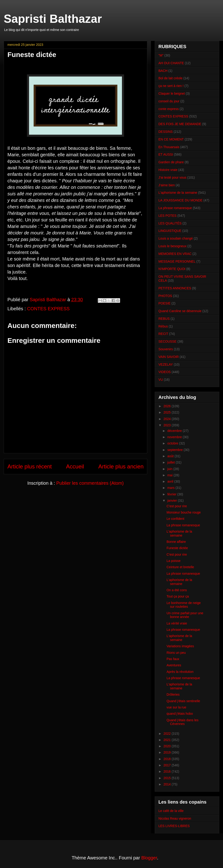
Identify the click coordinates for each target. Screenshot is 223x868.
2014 (168, 784)
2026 (168, 406)
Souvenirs (166, 349)
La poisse (174, 561)
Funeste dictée (177, 548)
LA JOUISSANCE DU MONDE (180, 200)
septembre (175, 450)
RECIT (163, 334)
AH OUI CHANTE (171, 63)
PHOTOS (165, 296)
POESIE (164, 303)
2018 (168, 759)
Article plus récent (30, 466)
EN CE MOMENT (171, 139)
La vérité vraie (177, 623)
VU (161, 380)
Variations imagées (180, 646)
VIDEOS (165, 372)
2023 (168, 425)
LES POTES (167, 216)
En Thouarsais (169, 147)
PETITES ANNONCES (175, 288)
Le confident (175, 519)
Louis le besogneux (172, 246)
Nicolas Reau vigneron (175, 818)
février (172, 494)
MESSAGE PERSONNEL (177, 261)
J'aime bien (167, 185)
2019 (168, 752)
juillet (171, 462)
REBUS (164, 319)
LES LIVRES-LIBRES (174, 826)
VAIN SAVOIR (169, 357)
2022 (168, 734)
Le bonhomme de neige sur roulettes (184, 605)
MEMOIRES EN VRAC (175, 254)
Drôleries (173, 694)
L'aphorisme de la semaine (178, 193)
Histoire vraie (168, 170)
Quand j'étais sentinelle (183, 701)
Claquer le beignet (172, 93)
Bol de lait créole (171, 78)
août (171, 456)
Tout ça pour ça (178, 596)
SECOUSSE (167, 341)
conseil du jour (169, 101)
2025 (168, 412)
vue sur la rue (176, 707)
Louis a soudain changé (176, 238)
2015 (168, 778)
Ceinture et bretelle (180, 567)
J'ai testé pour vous (172, 177)
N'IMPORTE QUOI (172, 269)
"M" (161, 55)
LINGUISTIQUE (170, 231)
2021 (168, 740)
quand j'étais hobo (180, 714)
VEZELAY (166, 364)
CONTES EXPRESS (48, 309)
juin (170, 469)
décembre (175, 431)
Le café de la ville (171, 811)
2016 (168, 771)
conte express (169, 109)
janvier (172, 501)
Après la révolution (180, 672)
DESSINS (166, 132)
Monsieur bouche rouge (184, 512)
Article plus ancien (121, 466)
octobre (173, 443)
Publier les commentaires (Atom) (90, 483)
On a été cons (177, 590)
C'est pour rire (177, 506)
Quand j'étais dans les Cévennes (182, 722)
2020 (168, 746)
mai (170, 475)
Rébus (163, 326)
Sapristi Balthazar (53, 19)
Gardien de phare (171, 162)
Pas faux (173, 659)
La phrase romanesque (175, 208)
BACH (163, 71)
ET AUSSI (166, 154)
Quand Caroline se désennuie (180, 311)
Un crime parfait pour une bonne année (185, 615)
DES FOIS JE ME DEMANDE (180, 124)
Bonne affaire (176, 542)
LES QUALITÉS (170, 223)
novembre (175, 437)
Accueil (75, 466)
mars (171, 488)
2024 (168, 419)
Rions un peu (176, 653)
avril (171, 481)
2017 (168, 765)
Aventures (174, 665)
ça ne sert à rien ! (171, 86)
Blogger (149, 858)
